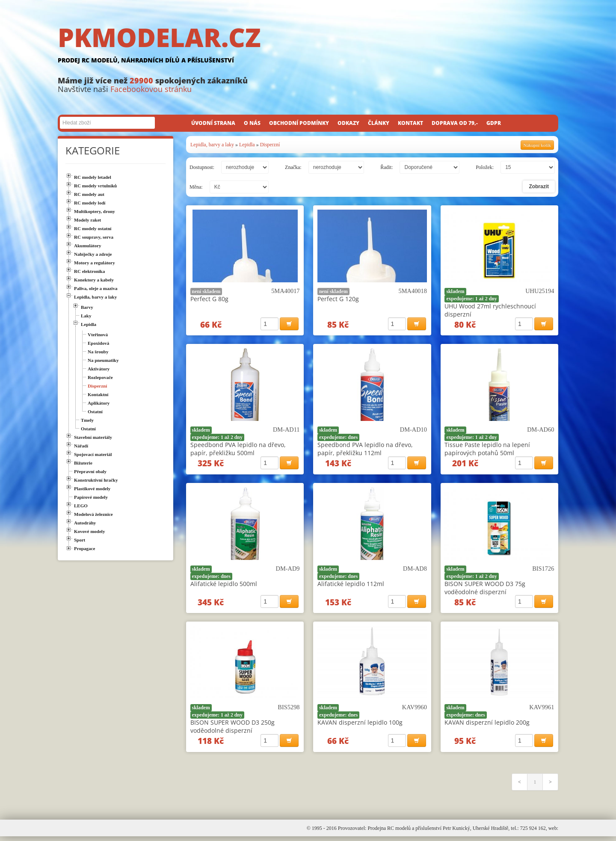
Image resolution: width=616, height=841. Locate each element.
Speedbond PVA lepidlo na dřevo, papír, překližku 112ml (365, 450)
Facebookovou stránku (151, 89)
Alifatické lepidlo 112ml (351, 586)
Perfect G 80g (209, 299)
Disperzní (270, 145)
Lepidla (247, 145)
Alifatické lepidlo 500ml (224, 586)
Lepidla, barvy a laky (212, 145)
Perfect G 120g (338, 299)
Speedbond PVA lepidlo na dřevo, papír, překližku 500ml (238, 450)
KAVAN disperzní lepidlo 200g (487, 726)
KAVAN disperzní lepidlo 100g (360, 726)
